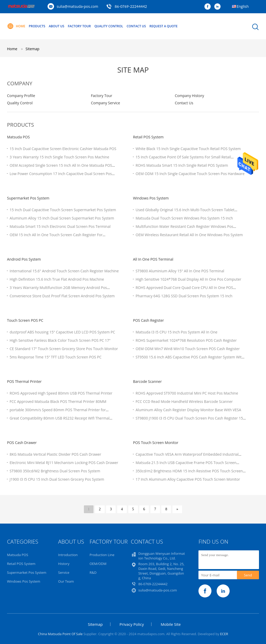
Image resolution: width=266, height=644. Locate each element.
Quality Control (109, 26)
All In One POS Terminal (153, 259)
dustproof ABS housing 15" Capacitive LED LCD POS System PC (62, 332)
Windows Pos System (151, 198)
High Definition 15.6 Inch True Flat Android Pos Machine (57, 279)
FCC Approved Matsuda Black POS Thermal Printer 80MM (58, 401)
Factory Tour (79, 26)
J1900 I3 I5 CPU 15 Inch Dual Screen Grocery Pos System (57, 479)
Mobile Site (171, 624)
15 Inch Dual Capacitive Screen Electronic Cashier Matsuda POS (63, 149)
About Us (57, 26)
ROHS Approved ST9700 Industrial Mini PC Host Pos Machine (187, 393)
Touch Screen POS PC (25, 320)
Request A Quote (163, 26)
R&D (93, 572)
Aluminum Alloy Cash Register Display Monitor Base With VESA (188, 410)
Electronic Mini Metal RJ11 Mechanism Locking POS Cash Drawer (64, 463)
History (64, 564)
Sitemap (32, 49)
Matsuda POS (18, 137)
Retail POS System (148, 137)
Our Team (66, 581)
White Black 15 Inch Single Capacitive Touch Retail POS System (188, 149)
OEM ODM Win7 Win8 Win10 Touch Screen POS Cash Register (188, 349)
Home (16, 26)
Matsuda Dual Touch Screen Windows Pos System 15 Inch (184, 218)
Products (37, 26)
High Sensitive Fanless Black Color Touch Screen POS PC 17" (60, 340)
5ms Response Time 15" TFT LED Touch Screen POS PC (56, 357)
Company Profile (21, 96)
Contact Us (136, 26)
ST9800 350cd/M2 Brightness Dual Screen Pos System (55, 471)
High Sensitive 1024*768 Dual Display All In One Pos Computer (188, 279)
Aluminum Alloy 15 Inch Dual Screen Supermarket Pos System (62, 218)
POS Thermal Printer (24, 381)
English (243, 6)
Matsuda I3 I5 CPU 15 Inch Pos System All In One (177, 332)
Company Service (105, 103)
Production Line (102, 555)
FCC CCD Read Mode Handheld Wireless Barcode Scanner (184, 401)
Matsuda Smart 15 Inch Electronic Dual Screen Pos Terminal (60, 226)
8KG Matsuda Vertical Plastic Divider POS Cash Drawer (55, 454)
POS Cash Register (148, 320)
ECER (224, 634)
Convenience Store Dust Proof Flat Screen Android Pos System (62, 296)
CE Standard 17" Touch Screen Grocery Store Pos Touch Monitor (64, 349)
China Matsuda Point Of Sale (60, 634)
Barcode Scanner (147, 381)
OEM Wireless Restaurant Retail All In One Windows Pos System (189, 235)
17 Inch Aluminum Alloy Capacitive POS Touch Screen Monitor (188, 479)
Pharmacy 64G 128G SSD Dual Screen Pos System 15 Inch (184, 296)
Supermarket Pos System (28, 198)
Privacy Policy (132, 624)
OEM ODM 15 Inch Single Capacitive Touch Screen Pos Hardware (190, 174)
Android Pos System (24, 259)
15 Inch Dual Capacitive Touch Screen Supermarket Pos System (63, 210)
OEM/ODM (98, 564)
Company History (189, 96)
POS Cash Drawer (22, 443)
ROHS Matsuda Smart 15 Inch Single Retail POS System (182, 165)
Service (64, 572)
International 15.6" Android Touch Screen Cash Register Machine (64, 271)
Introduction (68, 555)
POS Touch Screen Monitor (156, 443)
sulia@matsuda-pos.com (77, 6)
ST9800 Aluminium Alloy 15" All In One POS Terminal (180, 271)
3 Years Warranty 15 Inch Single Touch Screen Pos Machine (59, 157)
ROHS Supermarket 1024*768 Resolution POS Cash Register (186, 340)
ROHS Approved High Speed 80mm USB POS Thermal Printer (61, 393)
